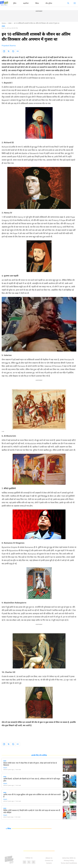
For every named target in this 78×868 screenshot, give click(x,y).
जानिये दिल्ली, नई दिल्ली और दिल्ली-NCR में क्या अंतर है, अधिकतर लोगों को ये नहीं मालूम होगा (32, 780)
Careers (49, 863)
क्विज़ (37, 3)
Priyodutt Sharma (9, 46)
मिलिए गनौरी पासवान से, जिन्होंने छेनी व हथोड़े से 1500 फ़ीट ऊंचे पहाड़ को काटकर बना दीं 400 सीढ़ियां (32, 811)
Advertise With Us (69, 858)
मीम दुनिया (49, 3)
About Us (49, 858)
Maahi (5, 768)
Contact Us (49, 860)
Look (3, 431)
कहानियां (26, 3)
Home (4, 23)
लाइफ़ (10, 23)
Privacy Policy (69, 860)
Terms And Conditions (69, 863)
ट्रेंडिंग (15, 3)
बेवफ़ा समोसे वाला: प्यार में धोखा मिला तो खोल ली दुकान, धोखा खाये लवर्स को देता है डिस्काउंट (30, 764)
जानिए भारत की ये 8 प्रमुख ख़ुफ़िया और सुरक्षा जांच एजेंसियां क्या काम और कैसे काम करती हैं (32, 796)
